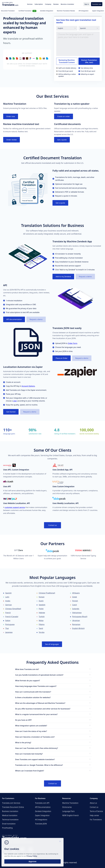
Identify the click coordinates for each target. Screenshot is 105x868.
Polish (41, 609)
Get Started (11, 412)
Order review (12, 140)
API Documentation (43, 807)
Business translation (10, 811)
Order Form (73, 343)
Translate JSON (41, 824)
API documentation (14, 319)
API (5, 285)
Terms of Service (96, 811)
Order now (11, 116)
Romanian (76, 624)
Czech (75, 605)
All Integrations (41, 820)
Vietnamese (77, 613)
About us (93, 803)
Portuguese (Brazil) (80, 617)
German (9, 605)
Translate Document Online (13, 807)
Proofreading (7, 828)
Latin (7, 597)
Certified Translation (27, 11)
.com (10, 5)
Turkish (42, 617)
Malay (41, 620)
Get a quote (62, 140)
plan (15, 401)
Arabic (8, 601)
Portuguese (10, 624)
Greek (75, 597)
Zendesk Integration (47, 11)
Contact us (52, 525)
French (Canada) (12, 617)
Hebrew (42, 613)
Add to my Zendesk (63, 277)
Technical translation (10, 820)
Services (30, 4)
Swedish (42, 605)
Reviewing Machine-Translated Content (67, 61)
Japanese (9, 632)
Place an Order (62, 358)
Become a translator (67, 4)
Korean (42, 597)
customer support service (15, 507)
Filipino (42, 624)
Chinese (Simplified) (13, 609)
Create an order (64, 116)
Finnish (75, 601)
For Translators (96, 820)
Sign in (87, 4)
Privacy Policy (20, 855)
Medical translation (10, 815)
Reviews (56, 4)
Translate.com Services (11, 803)
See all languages (52, 644)
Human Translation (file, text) (89, 61)
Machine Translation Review (66, 11)
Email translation (9, 824)
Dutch (41, 601)
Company (48, 4)
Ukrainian (76, 620)
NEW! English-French (70, 815)
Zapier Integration (98, 11)
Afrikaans (76, 593)
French (8, 613)
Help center (94, 815)
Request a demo (85, 277)
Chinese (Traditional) (47, 593)
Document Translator (8, 11)
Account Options (28, 386)
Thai (7, 628)
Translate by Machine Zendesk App (72, 241)
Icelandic (76, 609)
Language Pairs (68, 811)
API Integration (84, 11)
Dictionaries (67, 807)
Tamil (41, 628)
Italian (8, 620)
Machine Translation (70, 803)
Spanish (8, 593)
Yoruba (42, 632)
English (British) (78, 628)
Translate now (97, 4)
